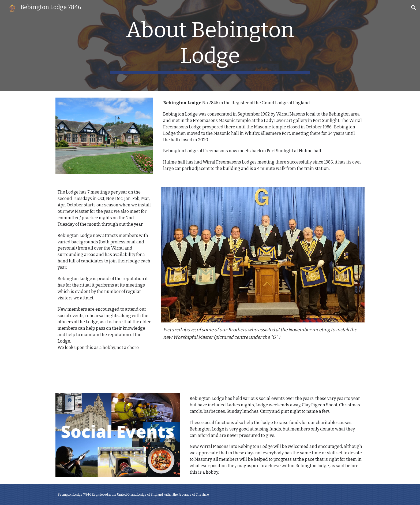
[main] (210, 46)
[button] (414, 8)
